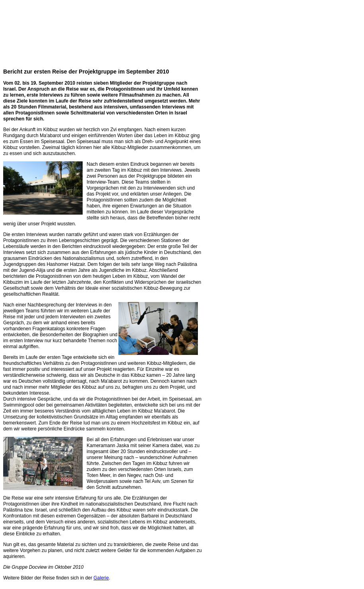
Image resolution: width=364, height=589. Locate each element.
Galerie (101, 578)
